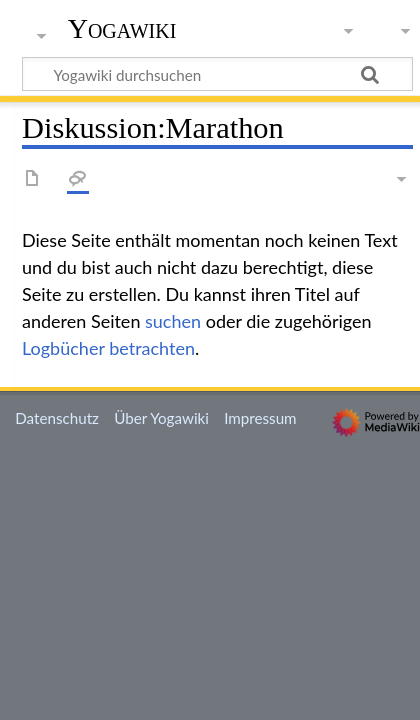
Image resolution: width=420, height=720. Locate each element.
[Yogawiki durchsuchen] (217, 74)
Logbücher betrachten (108, 348)
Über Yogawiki (161, 418)
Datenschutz (57, 418)
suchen (173, 321)
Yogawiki (122, 29)
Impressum (260, 418)
